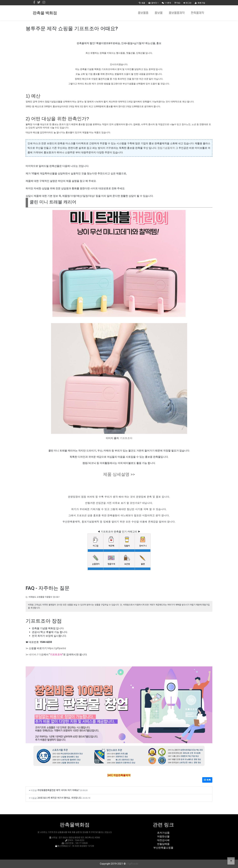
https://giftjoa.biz (57, 648)
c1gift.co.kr (132, 864)
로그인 (187, 3)
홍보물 (159, 13)
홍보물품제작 (177, 13)
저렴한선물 (163, 836)
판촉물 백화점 (45, 13)
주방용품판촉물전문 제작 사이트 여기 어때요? (58, 790)
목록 (207, 780)
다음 (41, 655)
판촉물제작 (197, 13)
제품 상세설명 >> (119, 474)
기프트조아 (126, 438)
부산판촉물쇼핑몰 (163, 848)
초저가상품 (163, 833)
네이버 (33, 655)
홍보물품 (143, 13)
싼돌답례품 (163, 844)
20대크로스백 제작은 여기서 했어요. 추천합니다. (60, 798)
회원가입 (200, 3)
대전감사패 (163, 840)
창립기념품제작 (166, 148)
